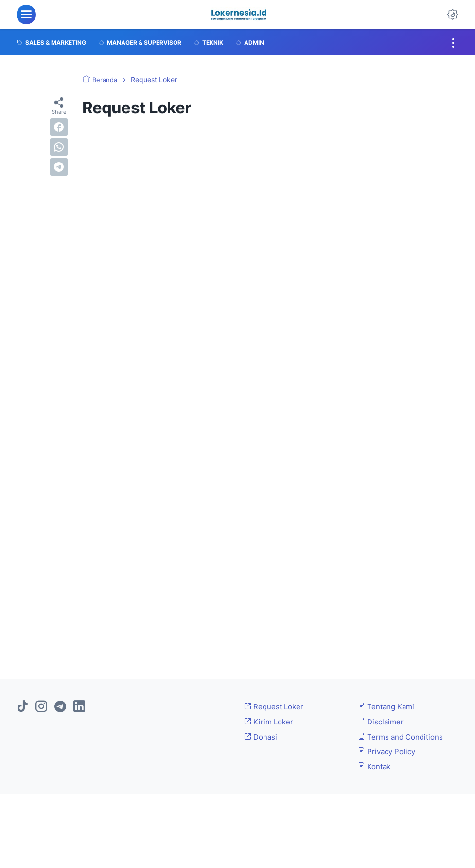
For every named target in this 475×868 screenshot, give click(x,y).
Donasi (262, 737)
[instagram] (41, 707)
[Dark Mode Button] (453, 15)
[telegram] (59, 167)
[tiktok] (22, 707)
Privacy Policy (389, 751)
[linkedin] (79, 707)
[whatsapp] (59, 147)
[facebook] (59, 127)
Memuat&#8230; (238, 380)
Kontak (376, 766)
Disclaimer (382, 722)
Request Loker (276, 706)
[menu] (26, 15)
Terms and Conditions (403, 737)
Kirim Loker (270, 722)
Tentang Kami (388, 706)
